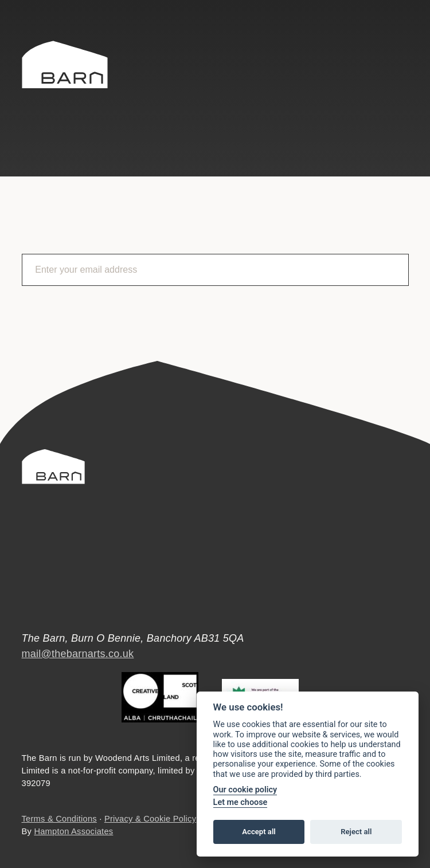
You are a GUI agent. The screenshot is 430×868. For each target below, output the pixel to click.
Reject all (356, 832)
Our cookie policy (245, 790)
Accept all (259, 832)
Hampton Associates (73, 831)
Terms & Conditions (59, 819)
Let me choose (241, 802)
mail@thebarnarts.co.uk (78, 654)
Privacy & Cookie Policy (150, 819)
